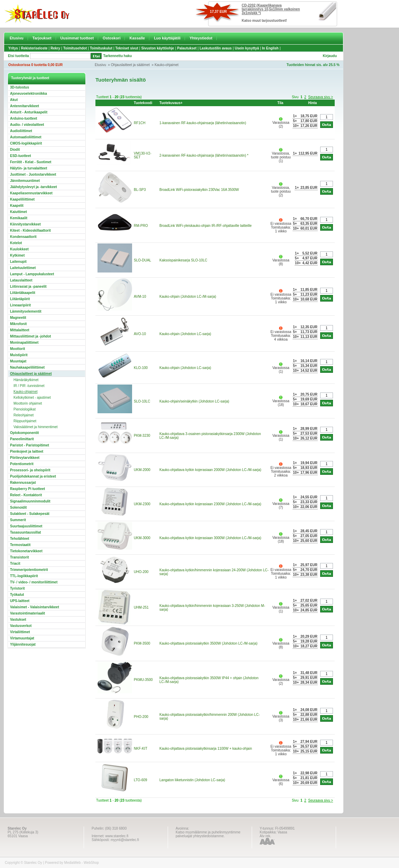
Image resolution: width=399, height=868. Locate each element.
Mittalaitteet (20, 330)
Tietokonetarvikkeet (26, 551)
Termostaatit (20, 545)
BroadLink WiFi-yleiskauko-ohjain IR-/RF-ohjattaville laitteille (206, 226)
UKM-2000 (142, 470)
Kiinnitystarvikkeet (25, 224)
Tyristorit (17, 588)
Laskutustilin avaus (216, 48)
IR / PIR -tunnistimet (29, 386)
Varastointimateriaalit (27, 613)
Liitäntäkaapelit (23, 293)
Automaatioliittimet (26, 137)
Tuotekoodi (143, 103)
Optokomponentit (24, 433)
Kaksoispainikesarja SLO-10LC (183, 260)
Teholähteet (20, 539)
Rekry (55, 48)
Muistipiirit (19, 355)
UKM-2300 (142, 504)
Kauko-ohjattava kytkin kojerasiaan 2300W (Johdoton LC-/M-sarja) (210, 504)
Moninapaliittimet (24, 343)
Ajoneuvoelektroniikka (29, 94)
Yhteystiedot (201, 38)
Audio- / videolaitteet (27, 125)
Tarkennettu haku (118, 56)
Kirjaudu (330, 56)
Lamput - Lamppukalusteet (32, 274)
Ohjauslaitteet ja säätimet (130, 65)
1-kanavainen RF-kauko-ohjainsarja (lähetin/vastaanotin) (203, 123)
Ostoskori (112, 38)
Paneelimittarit (22, 439)
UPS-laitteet (20, 601)
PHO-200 (141, 717)
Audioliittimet (21, 131)
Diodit (15, 150)
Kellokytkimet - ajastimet (32, 398)
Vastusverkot (21, 626)
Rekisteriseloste (34, 48)
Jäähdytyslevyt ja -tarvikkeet (34, 187)
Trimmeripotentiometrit (29, 570)
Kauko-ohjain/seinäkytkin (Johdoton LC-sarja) (194, 401)
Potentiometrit (22, 464)
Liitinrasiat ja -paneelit (28, 287)
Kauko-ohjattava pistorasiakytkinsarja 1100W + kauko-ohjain (206, 749)
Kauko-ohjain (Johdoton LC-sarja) (185, 334)
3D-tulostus (20, 87)
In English (270, 48)
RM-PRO (141, 226)
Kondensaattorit (23, 237)
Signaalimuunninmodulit (30, 501)
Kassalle (137, 38)
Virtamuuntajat (22, 638)
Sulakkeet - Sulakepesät (30, 514)
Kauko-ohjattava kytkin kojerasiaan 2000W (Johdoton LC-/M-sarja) (210, 470)
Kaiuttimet (18, 212)
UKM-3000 (142, 538)
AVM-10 (140, 297)
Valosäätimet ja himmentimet (36, 427)
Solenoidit (18, 507)
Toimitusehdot (75, 48)
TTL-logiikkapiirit (24, 576)
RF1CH (140, 123)
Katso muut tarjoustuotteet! (264, 21)
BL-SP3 (140, 190)
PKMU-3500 (143, 680)
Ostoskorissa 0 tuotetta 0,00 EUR (35, 65)
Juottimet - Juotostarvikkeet (33, 174)
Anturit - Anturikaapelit (29, 112)
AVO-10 (140, 334)
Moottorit (17, 349)
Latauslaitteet (21, 280)
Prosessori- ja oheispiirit (30, 470)
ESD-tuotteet (21, 156)
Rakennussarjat (23, 483)
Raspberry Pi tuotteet (27, 489)
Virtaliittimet (20, 632)
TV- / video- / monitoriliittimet (34, 582)
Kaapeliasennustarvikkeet (31, 193)
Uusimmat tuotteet (77, 38)
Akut (14, 100)
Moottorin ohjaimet (28, 403)
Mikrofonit (18, 324)
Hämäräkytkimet (26, 380)
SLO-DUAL (142, 260)
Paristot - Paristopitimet (30, 445)
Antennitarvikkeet (25, 106)
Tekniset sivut (127, 48)
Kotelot (16, 243)
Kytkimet (17, 255)
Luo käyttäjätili (167, 38)
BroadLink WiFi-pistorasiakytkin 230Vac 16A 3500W (199, 190)
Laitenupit (18, 262)
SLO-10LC (142, 401)
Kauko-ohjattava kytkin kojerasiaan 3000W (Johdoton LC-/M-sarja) (210, 538)
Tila (280, 103)
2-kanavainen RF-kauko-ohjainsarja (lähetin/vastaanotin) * (204, 155)
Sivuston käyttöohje (157, 48)
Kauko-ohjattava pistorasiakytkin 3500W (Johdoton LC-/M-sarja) (208, 643)
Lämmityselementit (26, 311)
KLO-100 (141, 368)
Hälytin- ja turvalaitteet (29, 168)
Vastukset (18, 620)
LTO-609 (141, 780)
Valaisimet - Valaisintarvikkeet (35, 607)
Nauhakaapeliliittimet (27, 367)
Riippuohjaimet (25, 421)
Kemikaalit (19, 218)
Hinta (312, 103)
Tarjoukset (42, 38)
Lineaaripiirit (20, 305)
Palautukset (187, 48)
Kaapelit (17, 206)
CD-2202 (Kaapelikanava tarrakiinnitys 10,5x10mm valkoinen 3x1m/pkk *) (271, 9)
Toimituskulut (101, 48)
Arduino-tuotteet (24, 118)
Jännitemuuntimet (25, 181)
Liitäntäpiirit (20, 299)
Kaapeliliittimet (22, 199)
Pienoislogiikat (25, 409)
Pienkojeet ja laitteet (27, 451)
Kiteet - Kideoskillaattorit (30, 230)
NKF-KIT (141, 749)
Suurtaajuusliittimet (26, 526)
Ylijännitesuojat (23, 644)
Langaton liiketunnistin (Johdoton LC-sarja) (192, 780)
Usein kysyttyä (247, 48)
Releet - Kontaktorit (26, 495)
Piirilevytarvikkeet (25, 458)
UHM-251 (141, 607)
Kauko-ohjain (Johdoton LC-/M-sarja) (188, 297)
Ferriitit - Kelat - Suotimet (31, 162)
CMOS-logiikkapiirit (26, 143)
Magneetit (18, 318)
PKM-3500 (142, 643)
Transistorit (19, 557)
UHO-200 (141, 572)
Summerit (18, 520)
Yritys (13, 48)
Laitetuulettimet (23, 268)
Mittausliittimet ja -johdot (30, 336)
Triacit (15, 564)
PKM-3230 (142, 436)
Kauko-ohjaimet (166, 65)
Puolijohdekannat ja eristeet (33, 476)
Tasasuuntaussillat (25, 532)
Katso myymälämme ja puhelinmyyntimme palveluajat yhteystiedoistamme (208, 834)
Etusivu (17, 38)
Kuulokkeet (19, 249)
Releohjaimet (24, 415)
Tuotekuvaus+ (171, 103)
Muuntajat (18, 361)
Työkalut (17, 595)
